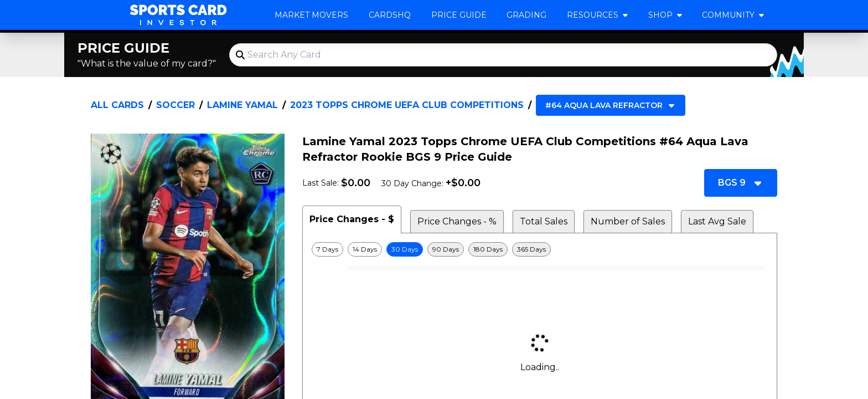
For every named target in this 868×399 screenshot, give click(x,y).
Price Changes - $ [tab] (352, 219)
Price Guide (459, 15)
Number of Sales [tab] (628, 221)
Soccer (175, 105)
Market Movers (311, 15)
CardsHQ (390, 15)
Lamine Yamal (242, 105)
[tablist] (540, 219)
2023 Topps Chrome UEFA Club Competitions (407, 105)
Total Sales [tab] (544, 221)
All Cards (117, 105)
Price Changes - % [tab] (457, 221)
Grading (526, 15)
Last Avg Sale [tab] (717, 221)
